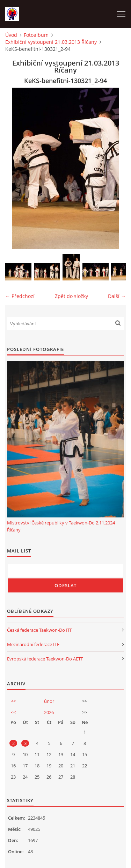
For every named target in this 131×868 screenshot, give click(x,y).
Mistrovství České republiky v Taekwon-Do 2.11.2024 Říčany (61, 526)
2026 (49, 712)
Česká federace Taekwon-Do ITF (40, 630)
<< (13, 701)
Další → (117, 296)
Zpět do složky (71, 296)
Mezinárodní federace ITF (33, 644)
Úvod (11, 35)
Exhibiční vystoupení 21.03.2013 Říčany (51, 42)
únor (49, 701)
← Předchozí (20, 296)
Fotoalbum (36, 35)
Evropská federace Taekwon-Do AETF (45, 659)
